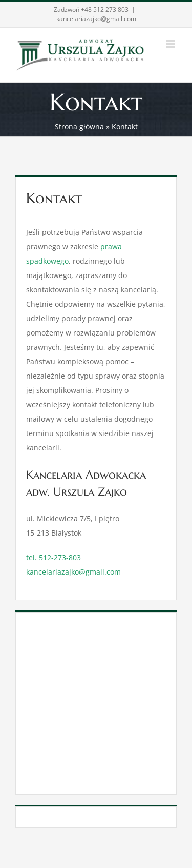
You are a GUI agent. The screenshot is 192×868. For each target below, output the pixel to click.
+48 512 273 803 (105, 9)
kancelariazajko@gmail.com (96, 19)
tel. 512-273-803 (54, 557)
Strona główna (79, 126)
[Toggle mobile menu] (171, 44)
